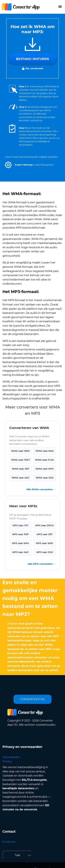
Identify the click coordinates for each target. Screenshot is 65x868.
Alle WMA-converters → (41, 489)
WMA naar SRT (21, 469)
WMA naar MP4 (45, 469)
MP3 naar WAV (45, 543)
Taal (17, 855)
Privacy (7, 761)
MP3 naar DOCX (45, 525)
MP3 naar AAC (20, 552)
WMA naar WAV (20, 451)
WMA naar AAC (20, 478)
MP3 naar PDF (20, 534)
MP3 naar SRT (45, 534)
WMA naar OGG (45, 478)
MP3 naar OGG (45, 552)
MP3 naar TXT (20, 525)
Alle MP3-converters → (42, 564)
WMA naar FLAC (45, 460)
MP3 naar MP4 (20, 543)
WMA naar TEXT (21, 460)
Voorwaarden (11, 757)
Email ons (9, 842)
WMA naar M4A (45, 451)
